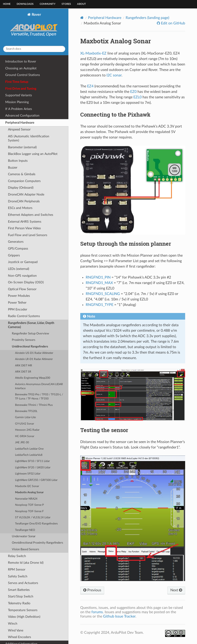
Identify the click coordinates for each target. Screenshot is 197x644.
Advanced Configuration (22, 116)
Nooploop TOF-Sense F (29, 511)
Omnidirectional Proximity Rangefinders (38, 543)
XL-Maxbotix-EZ (93, 53)
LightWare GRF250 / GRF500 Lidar (36, 480)
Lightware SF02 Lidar (28, 474)
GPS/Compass (18, 249)
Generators (16, 242)
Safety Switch (18, 576)
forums (97, 612)
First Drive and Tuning (21, 89)
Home (7, 4)
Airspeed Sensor (19, 129)
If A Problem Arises (19, 109)
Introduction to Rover (21, 61)
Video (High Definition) (24, 617)
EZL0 (137, 97)
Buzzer (13, 168)
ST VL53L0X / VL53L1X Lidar (33, 518)
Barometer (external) (22, 147)
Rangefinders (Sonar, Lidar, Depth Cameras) (31, 325)
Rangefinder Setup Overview (30, 334)
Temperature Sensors (23, 610)
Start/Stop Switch (21, 596)
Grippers (14, 255)
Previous (92, 590)
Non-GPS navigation (22, 276)
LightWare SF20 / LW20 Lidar (33, 468)
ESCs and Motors (20, 208)
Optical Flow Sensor (22, 289)
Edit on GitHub (173, 23)
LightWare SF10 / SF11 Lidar (32, 461)
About (82, 4)
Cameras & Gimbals (22, 174)
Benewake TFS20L (26, 411)
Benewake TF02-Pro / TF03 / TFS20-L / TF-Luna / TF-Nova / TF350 (39, 397)
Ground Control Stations (23, 75)
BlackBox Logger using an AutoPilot (33, 154)
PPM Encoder (18, 309)
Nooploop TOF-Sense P (29, 505)
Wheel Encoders (19, 637)
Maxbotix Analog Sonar (29, 492)
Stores (66, 4)
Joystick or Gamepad (23, 262)
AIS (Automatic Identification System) (29, 138)
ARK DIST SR (23, 372)
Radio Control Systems (24, 316)
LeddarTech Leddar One (29, 449)
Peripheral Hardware (20, 123)
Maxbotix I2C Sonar (27, 486)
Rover (34, 27)
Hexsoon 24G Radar (27, 430)
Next (176, 590)
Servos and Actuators (23, 583)
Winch (13, 624)
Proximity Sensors (24, 340)
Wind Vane (16, 630)
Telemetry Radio (19, 603)
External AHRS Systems (25, 222)
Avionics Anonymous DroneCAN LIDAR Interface (39, 386)
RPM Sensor (17, 570)
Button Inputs (18, 161)
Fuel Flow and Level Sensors (28, 235)
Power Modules (19, 296)
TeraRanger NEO (25, 530)
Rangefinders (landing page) (147, 18)
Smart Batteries (19, 590)
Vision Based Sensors (26, 549)
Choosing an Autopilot (21, 68)
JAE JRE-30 (22, 442)
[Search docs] (34, 49)
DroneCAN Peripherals (24, 201)
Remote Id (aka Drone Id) (26, 563)
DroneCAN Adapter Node (26, 194)
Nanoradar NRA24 (26, 499)
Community (48, 4)
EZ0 (133, 92)
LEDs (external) (19, 269)
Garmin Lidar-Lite (25, 417)
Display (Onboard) (21, 188)
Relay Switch (17, 556)
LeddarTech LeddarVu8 (29, 455)
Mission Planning (17, 102)
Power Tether (17, 303)
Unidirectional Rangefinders (30, 347)
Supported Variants (19, 95)
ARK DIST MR (24, 366)
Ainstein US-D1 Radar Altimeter (34, 353)
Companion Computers (24, 181)
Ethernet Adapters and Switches (31, 215)
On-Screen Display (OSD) (26, 282)
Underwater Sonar (24, 536)
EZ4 (90, 86)
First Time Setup (17, 82)
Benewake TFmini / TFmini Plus (34, 405)
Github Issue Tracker (119, 616)
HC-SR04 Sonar (25, 436)
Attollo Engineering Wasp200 (33, 378)
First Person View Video (24, 228)
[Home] (82, 18)
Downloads (25, 4)
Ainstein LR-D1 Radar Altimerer (34, 359)
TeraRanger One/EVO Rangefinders (36, 524)
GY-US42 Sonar (25, 424)
